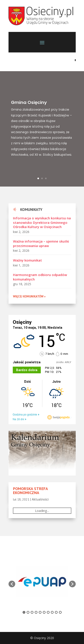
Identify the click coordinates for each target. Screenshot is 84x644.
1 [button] (24, 612)
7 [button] (48, 612)
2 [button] (28, 612)
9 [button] (56, 612)
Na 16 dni (18, 419)
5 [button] (40, 612)
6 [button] (44, 612)
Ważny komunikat (27, 260)
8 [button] (52, 612)
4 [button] (36, 612)
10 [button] (60, 612)
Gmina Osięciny (29, 104)
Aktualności (40, 499)
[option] (42, 582)
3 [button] (32, 612)
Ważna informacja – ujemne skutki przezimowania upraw (41, 243)
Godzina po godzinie (25, 415)
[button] (12, 584)
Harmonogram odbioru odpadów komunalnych (40, 277)
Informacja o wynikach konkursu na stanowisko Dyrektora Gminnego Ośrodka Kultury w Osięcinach (42, 222)
